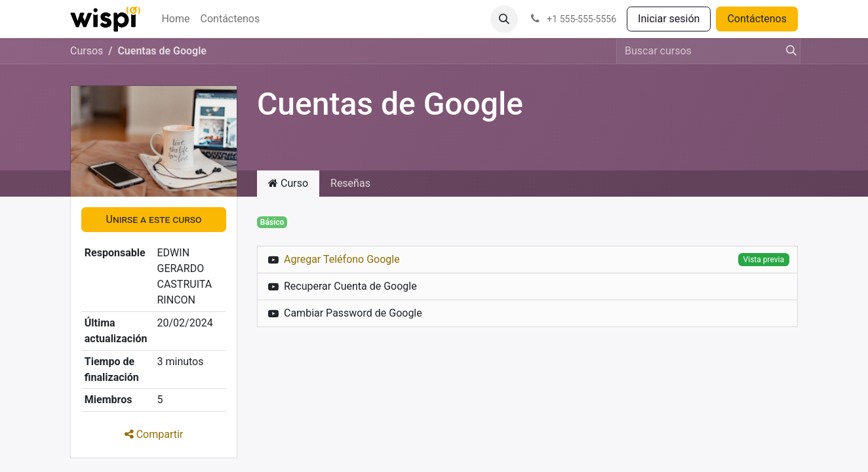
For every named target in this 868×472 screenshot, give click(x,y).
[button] (504, 19)
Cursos (87, 51)
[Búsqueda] (787, 51)
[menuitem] (175, 19)
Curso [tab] (288, 183)
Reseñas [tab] (350, 183)
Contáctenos (757, 19)
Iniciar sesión (669, 19)
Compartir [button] (154, 434)
